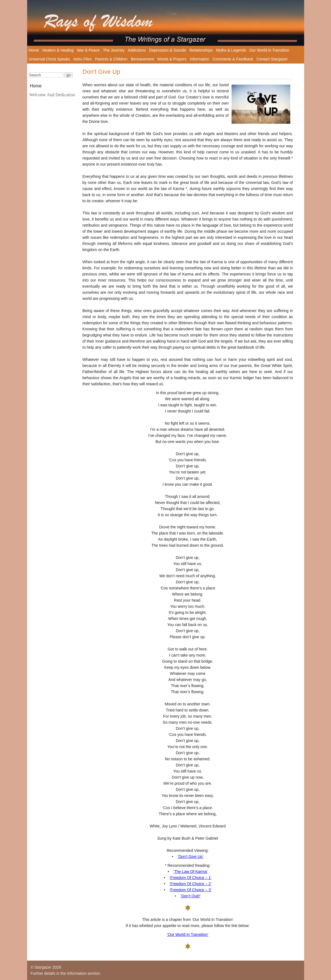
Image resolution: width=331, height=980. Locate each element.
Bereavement (143, 59)
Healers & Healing (58, 50)
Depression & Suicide (168, 50)
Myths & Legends (231, 50)
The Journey (114, 50)
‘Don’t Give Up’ (190, 857)
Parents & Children (111, 59)
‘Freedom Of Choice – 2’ (191, 884)
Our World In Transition (269, 50)
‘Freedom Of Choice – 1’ (191, 878)
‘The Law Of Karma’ (191, 872)
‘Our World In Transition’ (188, 935)
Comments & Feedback (233, 59)
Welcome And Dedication (52, 95)
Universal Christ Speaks (49, 59)
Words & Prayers (172, 59)
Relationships (201, 50)
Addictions (137, 50)
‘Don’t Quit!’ (191, 896)
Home (34, 50)
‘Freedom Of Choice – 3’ (191, 890)
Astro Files (83, 59)
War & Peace (88, 50)
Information (199, 59)
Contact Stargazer (272, 59)
